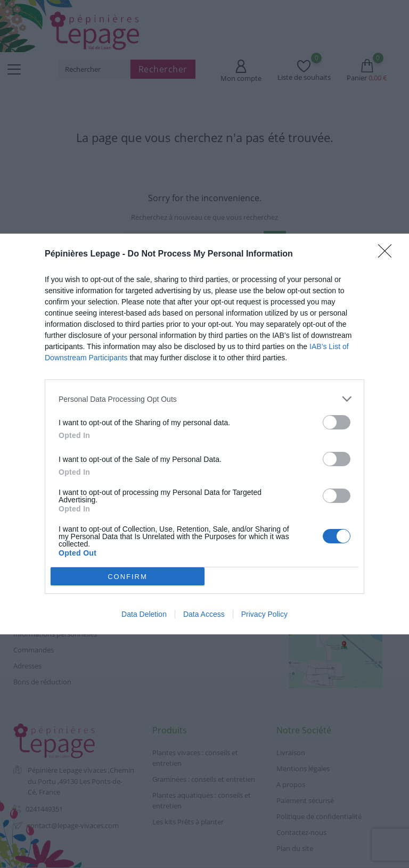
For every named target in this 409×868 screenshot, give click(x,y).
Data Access (204, 614)
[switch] (337, 422)
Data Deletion (144, 614)
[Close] (388, 254)
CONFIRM (128, 577)
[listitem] (204, 399)
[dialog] (204, 434)
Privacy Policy (264, 614)
